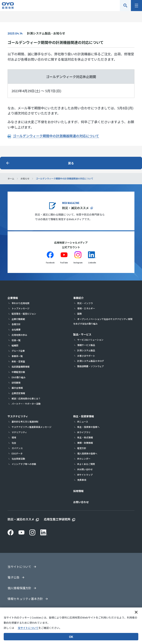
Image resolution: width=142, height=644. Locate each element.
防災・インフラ (85, 303)
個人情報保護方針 (19, 588)
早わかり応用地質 (21, 303)
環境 (14, 437)
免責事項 (82, 480)
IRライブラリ (84, 432)
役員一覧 (16, 340)
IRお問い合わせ (85, 469)
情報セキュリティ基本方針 (25, 599)
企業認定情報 (18, 393)
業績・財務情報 (85, 443)
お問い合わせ (81, 502)
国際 (80, 314)
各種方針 (16, 324)
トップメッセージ (21, 308)
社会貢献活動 (18, 459)
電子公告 (13, 577)
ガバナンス (17, 448)
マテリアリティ (19, 432)
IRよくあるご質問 (86, 464)
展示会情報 (17, 388)
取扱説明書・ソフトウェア (91, 366)
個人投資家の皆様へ (87, 453)
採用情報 (78, 491)
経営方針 (82, 448)
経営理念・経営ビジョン (24, 314)
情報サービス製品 (86, 345)
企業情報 (13, 298)
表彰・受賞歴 (18, 361)
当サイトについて (19, 567)
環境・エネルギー (86, 308)
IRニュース (83, 421)
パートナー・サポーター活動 (26, 404)
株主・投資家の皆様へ (88, 427)
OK (71, 637)
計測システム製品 (86, 350)
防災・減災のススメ (75, 208)
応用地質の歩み (19, 335)
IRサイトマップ (85, 475)
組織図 (15, 345)
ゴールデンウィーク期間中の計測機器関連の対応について (56, 136)
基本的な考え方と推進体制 (25, 421)
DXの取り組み (19, 377)
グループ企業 (18, 351)
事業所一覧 (17, 356)
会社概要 (16, 329)
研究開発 (16, 383)
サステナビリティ (18, 416)
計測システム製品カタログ (91, 361)
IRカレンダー (84, 459)
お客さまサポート (86, 356)
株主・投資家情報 (84, 416)
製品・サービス (82, 334)
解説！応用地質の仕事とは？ (26, 398)
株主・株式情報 (85, 437)
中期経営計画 (18, 372)
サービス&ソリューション (90, 340)
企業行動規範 (18, 319)
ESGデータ (17, 453)
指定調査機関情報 (21, 367)
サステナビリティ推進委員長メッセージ (32, 427)
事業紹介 (78, 298)
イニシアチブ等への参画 (24, 464)
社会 (14, 443)
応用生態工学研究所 (57, 519)
